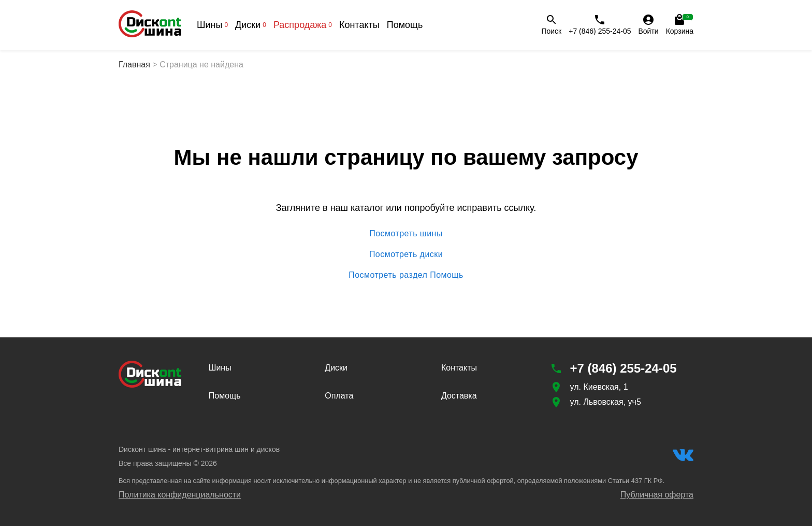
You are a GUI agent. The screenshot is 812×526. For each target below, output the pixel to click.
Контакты (359, 25)
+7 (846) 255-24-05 (600, 24)
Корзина (680, 24)
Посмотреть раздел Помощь (406, 275)
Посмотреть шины (406, 234)
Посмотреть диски (406, 254)
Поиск (551, 24)
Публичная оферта (657, 495)
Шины (212, 25)
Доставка (459, 396)
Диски (251, 25)
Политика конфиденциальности (180, 495)
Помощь (405, 25)
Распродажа (303, 25)
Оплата (339, 396)
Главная (134, 65)
